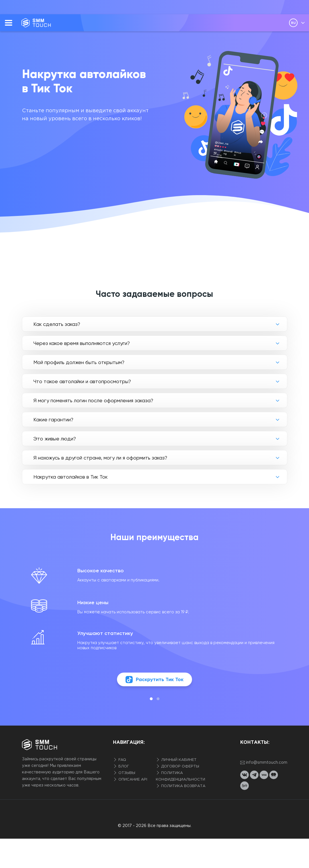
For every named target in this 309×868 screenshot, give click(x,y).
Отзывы (126, 773)
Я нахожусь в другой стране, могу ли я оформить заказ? (100, 458)
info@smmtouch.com (264, 763)
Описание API (132, 780)
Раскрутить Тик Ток (154, 680)
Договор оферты (180, 766)
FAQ (122, 760)
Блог (123, 766)
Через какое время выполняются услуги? (82, 343)
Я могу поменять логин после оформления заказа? (93, 400)
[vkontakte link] (245, 775)
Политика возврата (183, 786)
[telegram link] (254, 775)
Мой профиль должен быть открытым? (79, 362)
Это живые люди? (55, 439)
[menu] (9, 23)
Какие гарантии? (53, 419)
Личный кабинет (178, 760)
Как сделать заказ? (57, 324)
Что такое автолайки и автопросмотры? (82, 381)
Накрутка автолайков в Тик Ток (70, 477)
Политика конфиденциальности (180, 776)
